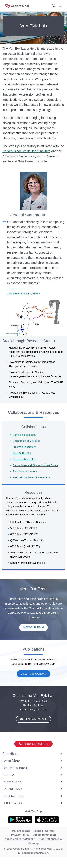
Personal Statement (26, 215)
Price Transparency (50, 839)
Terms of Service (44, 831)
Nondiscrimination (44, 835)
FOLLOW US (33, 803)
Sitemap (33, 843)
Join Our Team (33, 796)
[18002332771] (34, 744)
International (33, 782)
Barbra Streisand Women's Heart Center (35, 465)
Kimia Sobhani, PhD (24, 459)
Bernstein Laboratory (25, 435)
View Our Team (33, 627)
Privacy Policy (20, 835)
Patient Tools (33, 789)
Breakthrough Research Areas (28, 341)
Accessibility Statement (20, 839)
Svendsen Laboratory (25, 472)
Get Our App (33, 811)
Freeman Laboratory (24, 447)
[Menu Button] (60, 6)
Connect (33, 775)
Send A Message (35, 719)
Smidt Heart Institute (26, 151)
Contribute (33, 754)
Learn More (33, 761)
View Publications (33, 674)
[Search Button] (54, 6)
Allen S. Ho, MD (22, 453)
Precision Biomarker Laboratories (32, 478)
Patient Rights (21, 831)
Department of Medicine (26, 441)
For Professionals (33, 768)
